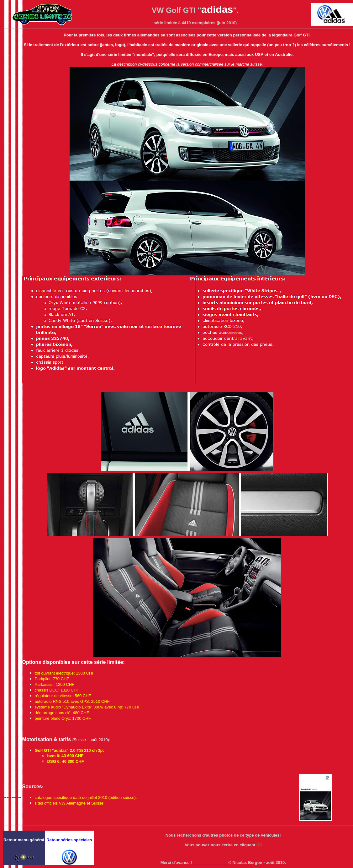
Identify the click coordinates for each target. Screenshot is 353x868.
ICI (259, 845)
